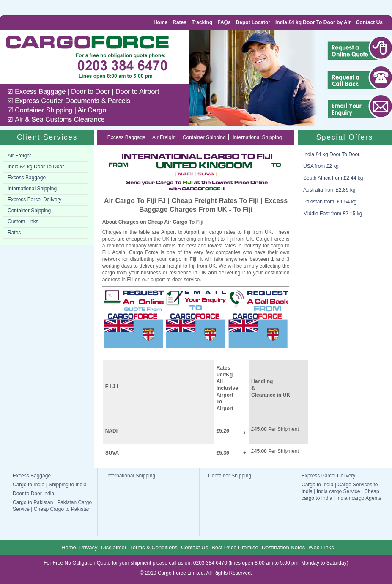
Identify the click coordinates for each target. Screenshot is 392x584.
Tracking (202, 22)
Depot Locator (253, 22)
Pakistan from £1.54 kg (330, 202)
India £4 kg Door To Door (36, 167)
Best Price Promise (235, 547)
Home (160, 22)
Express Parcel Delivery (34, 200)
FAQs (224, 22)
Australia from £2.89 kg (329, 190)
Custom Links (23, 222)
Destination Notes (284, 547)
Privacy (89, 547)
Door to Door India (33, 494)
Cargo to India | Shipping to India (50, 485)
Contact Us (369, 22)
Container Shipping (29, 211)
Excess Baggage (27, 178)
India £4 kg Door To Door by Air (313, 22)
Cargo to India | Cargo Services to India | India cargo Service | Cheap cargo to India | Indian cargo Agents (341, 491)
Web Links (321, 547)
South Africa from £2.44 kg (333, 178)
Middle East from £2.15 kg (333, 214)
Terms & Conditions (154, 547)
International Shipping (32, 189)
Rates (180, 22)
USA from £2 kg (321, 166)
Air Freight (19, 156)
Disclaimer (114, 547)
